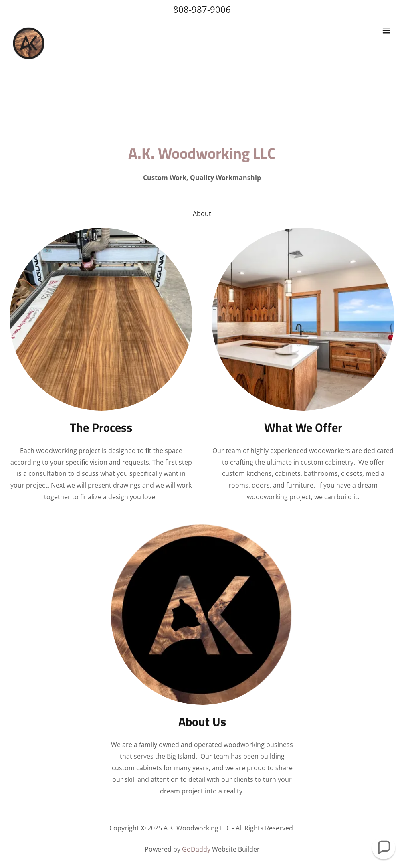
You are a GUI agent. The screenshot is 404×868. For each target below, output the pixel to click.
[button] (386, 30)
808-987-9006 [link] (202, 9)
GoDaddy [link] (196, 849)
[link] (29, 30)
